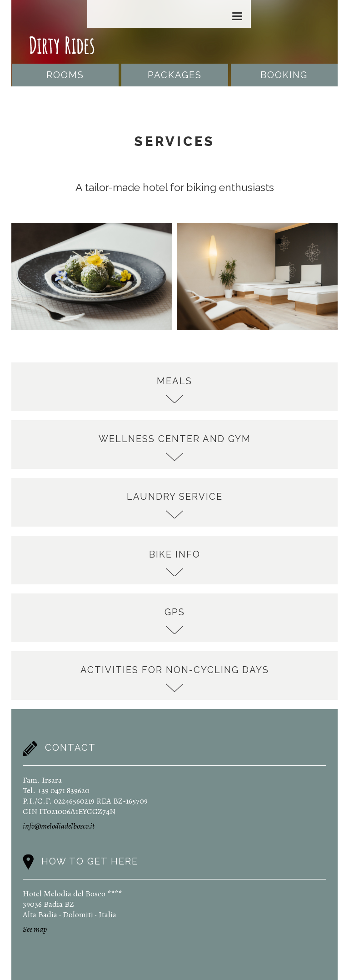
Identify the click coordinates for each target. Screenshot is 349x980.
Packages (175, 75)
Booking (284, 75)
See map (35, 929)
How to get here (90, 861)
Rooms (65, 75)
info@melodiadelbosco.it (59, 826)
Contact (70, 748)
